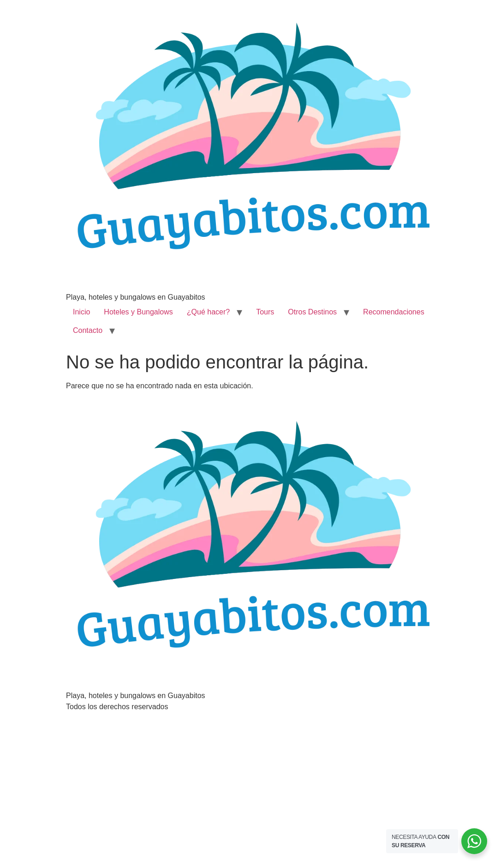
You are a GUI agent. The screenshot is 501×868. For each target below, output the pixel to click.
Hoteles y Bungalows (138, 312)
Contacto (88, 330)
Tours (265, 312)
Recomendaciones (394, 312)
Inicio (81, 312)
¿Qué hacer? (208, 312)
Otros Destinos (312, 312)
